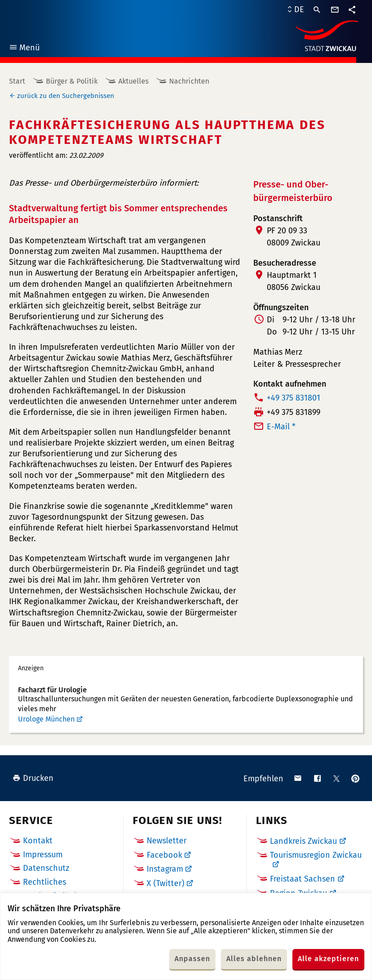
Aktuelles (133, 81)
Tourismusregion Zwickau (316, 855)
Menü (24, 49)
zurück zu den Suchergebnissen (66, 96)
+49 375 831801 (294, 398)
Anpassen (192, 959)
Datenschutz (46, 868)
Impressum (43, 855)
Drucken (33, 778)
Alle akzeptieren (328, 959)
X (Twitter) (166, 883)
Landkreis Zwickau (303, 841)
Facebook (164, 855)
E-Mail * (281, 427)
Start (17, 81)
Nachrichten (189, 81)
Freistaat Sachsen (303, 879)
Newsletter (167, 841)
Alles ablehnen (254, 959)
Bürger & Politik (72, 81)
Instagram (165, 869)
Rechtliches (45, 882)
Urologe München (46, 719)
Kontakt (38, 841)
